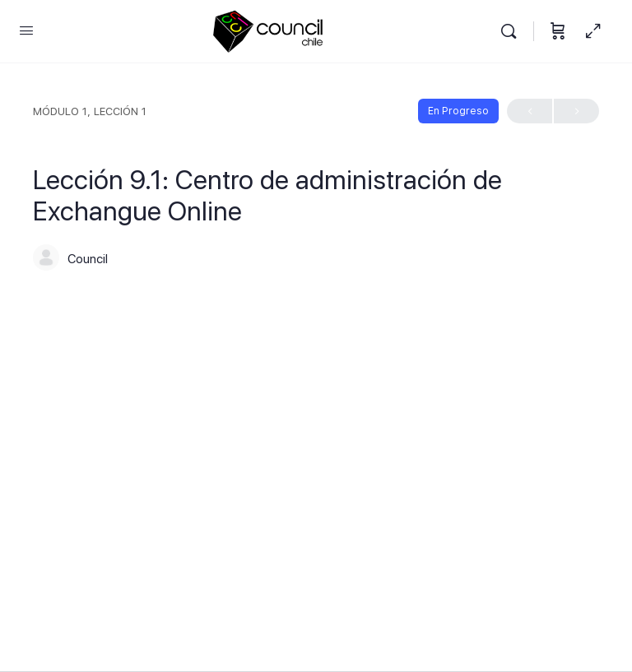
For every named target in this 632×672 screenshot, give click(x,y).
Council (88, 259)
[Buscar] (513, 32)
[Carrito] (558, 32)
